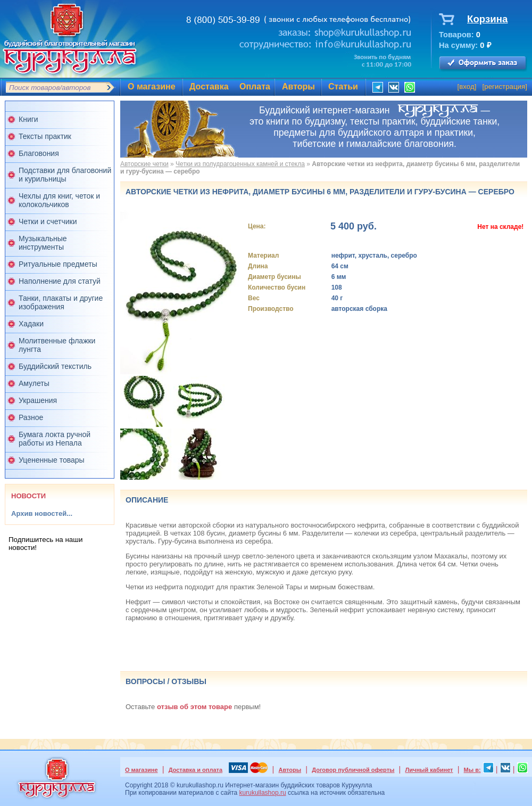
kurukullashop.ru (263, 793)
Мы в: (472, 770)
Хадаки (31, 324)
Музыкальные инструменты (43, 243)
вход (467, 87)
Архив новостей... (42, 513)
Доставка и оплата (196, 770)
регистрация (505, 87)
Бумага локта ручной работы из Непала (55, 439)
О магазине (152, 87)
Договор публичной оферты (353, 770)
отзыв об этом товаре (194, 707)
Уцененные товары (52, 460)
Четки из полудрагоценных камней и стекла (240, 164)
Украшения (38, 400)
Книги (28, 119)
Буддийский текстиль (55, 366)
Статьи (343, 87)
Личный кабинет (429, 770)
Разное (31, 417)
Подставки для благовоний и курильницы (65, 175)
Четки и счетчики (48, 221)
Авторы (298, 87)
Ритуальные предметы (58, 264)
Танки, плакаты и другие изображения (61, 302)
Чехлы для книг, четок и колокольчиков (59, 200)
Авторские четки (144, 164)
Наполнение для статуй (60, 281)
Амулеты (34, 383)
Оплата (255, 87)
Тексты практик (45, 136)
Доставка (209, 87)
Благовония (39, 153)
